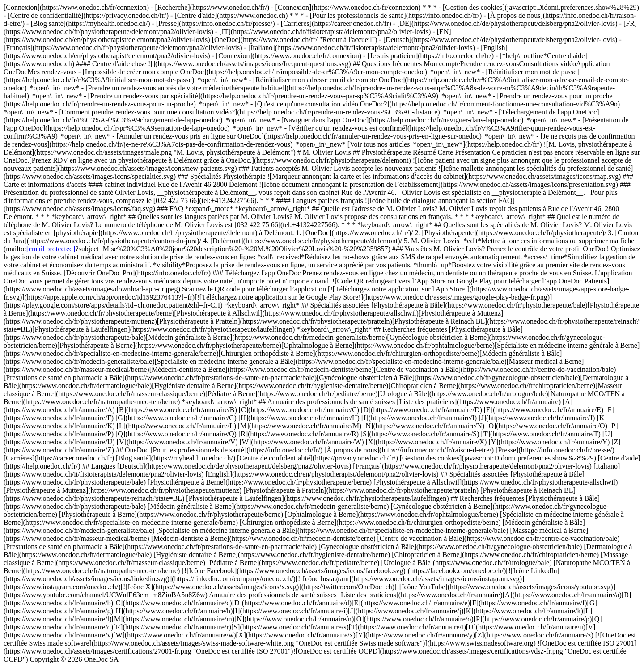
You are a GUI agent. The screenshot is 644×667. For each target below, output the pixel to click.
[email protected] (51, 249)
